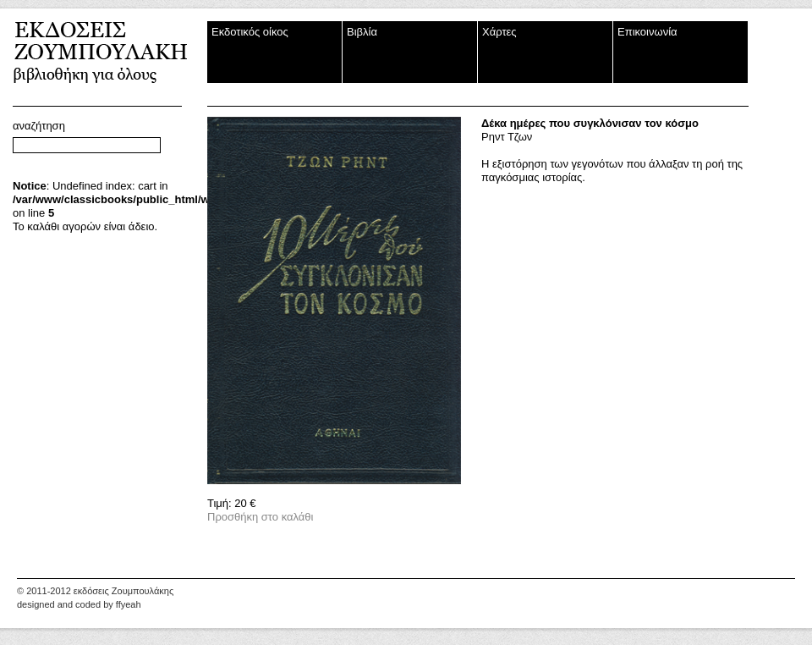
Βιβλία (362, 32)
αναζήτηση (39, 126)
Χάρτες (499, 32)
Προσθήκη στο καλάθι (260, 517)
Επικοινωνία (647, 32)
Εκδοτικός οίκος (250, 32)
